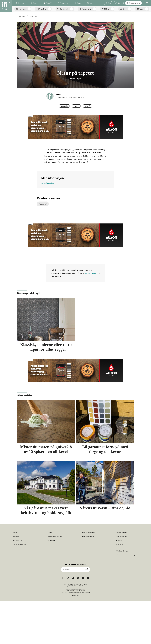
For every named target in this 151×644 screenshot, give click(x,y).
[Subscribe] (87, 570)
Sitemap (51, 533)
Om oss (16, 533)
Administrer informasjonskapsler (127, 555)
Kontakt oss (76, 595)
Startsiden (22, 16)
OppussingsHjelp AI (89, 537)
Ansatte (16, 537)
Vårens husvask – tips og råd (105, 508)
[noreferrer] (83, 578)
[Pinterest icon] (78, 578)
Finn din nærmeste (89, 533)
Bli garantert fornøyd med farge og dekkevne (105, 449)
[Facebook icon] (63, 578)
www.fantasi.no (48, 183)
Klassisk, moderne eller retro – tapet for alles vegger (46, 347)
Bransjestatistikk (121, 537)
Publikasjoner (18, 540)
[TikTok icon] (73, 578)
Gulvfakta (119, 540)
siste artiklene (91, 273)
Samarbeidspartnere (20, 544)
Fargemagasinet (121, 533)
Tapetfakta (119, 544)
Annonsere (51, 540)
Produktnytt (33, 16)
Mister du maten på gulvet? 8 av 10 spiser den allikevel (46, 449)
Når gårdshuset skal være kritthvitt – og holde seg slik (46, 510)
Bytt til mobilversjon (122, 551)
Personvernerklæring (55, 537)
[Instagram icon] (68, 578)
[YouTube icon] (88, 578)
